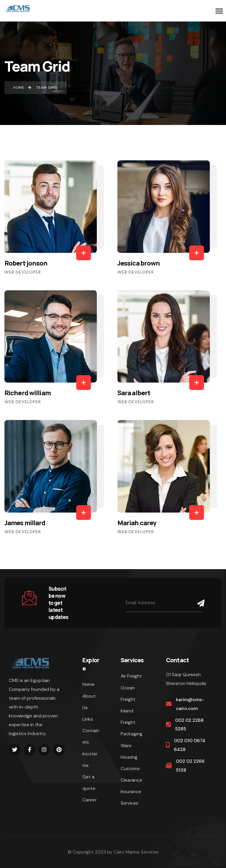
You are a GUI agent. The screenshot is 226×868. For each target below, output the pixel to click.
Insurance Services (131, 797)
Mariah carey (137, 523)
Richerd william (28, 393)
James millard (25, 523)
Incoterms (90, 760)
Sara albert (134, 393)
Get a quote (89, 783)
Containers (91, 736)
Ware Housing (129, 751)
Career (89, 800)
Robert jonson (26, 263)
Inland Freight (128, 717)
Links (88, 719)
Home (88, 684)
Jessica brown (139, 263)
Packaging (132, 734)
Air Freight (131, 676)
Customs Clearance (131, 774)
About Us (89, 702)
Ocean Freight (128, 694)
